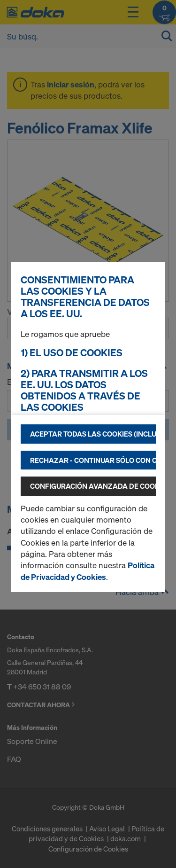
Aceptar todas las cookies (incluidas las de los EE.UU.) (93, 434)
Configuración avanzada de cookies (93, 486)
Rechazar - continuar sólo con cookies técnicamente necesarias (93, 460)
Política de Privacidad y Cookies (88, 571)
